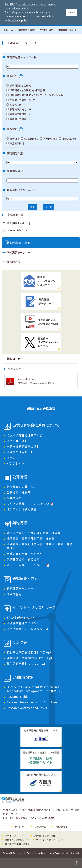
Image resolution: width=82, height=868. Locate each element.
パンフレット (16, 369)
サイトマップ (21, 827)
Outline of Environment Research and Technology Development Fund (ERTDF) (35, 689)
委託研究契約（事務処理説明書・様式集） (35, 533)
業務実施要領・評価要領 (23, 559)
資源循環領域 (49, 138)
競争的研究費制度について (26, 664)
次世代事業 (14, 105)
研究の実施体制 (17, 441)
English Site (23, 677)
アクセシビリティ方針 (44, 836)
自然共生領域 (68, 138)
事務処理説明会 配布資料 (25, 554)
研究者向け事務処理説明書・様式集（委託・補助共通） (40, 546)
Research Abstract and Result (27, 708)
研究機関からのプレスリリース (28, 629)
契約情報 (20, 523)
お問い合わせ (61, 827)
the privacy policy (18, 20)
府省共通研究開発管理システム (29, 652)
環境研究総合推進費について (36, 425)
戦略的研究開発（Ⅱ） (20, 119)
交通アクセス (41, 827)
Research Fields (17, 697)
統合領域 (13, 138)
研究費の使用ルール (20, 452)
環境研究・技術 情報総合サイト (29, 658)
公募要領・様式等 (19, 492)
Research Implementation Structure (32, 702)
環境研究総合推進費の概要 (25, 435)
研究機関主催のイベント (23, 623)
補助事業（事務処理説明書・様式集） (32, 538)
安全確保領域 (15, 143)
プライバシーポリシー (16, 836)
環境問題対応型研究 (19, 85)
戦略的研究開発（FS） (20, 109)
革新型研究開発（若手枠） (22, 100)
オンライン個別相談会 (22, 509)
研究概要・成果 (46, 30)
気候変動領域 (30, 138)
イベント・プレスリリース (34, 608)
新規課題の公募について (23, 487)
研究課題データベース (20, 252)
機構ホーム (8, 30)
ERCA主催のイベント (21, 617)
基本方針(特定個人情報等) (18, 844)
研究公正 (13, 458)
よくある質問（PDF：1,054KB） (30, 504)
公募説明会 (14, 498)
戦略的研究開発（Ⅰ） (20, 114)
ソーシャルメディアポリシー (50, 840)
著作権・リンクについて (17, 840)
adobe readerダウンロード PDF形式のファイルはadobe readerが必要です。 (36, 381)
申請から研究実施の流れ (23, 446)
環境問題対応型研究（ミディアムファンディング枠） (36, 95)
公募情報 (20, 477)
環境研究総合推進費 (27, 30)
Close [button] (72, 13)
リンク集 (20, 642)
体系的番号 (13, 262)
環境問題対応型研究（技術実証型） (27, 90)
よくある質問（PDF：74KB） (28, 565)
